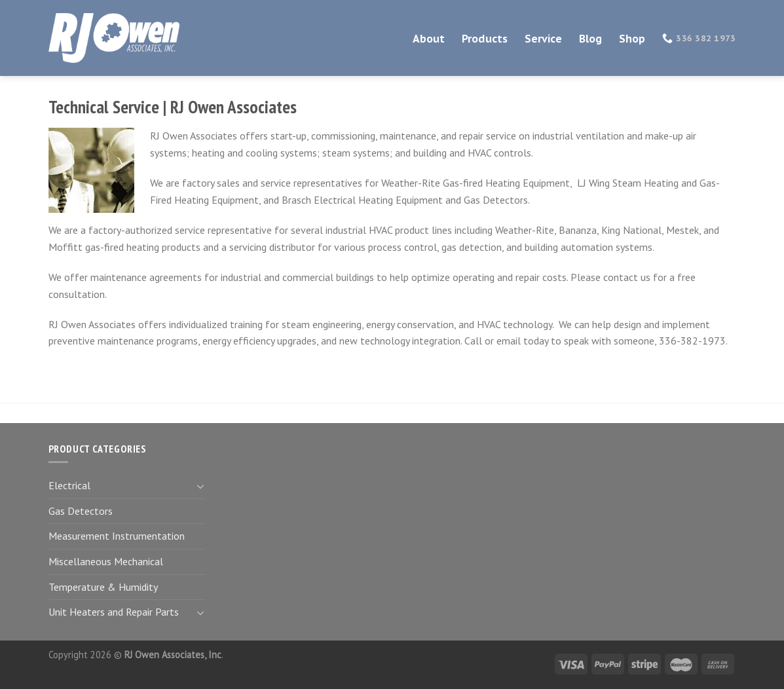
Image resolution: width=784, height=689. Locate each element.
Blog (590, 39)
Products (485, 39)
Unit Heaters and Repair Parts (114, 612)
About (429, 39)
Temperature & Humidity (103, 587)
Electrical (69, 485)
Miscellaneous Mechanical (106, 561)
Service (543, 39)
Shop (632, 39)
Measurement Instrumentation (117, 536)
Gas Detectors (81, 511)
